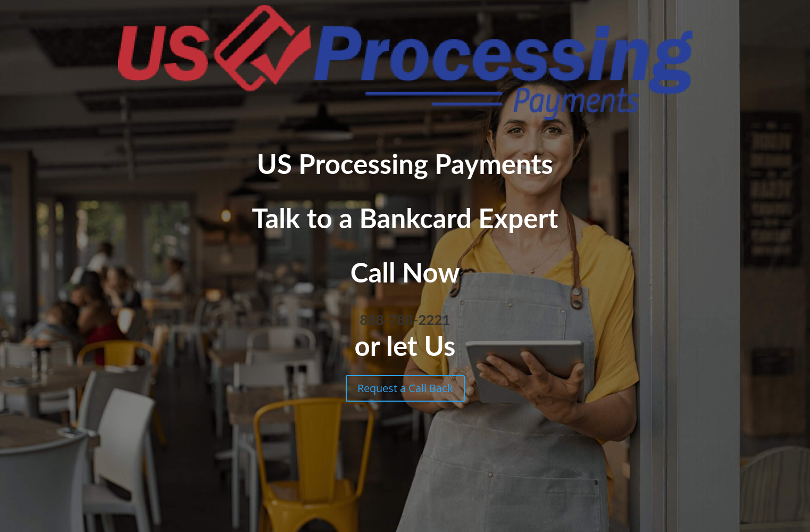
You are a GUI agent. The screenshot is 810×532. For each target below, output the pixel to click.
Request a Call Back (405, 388)
